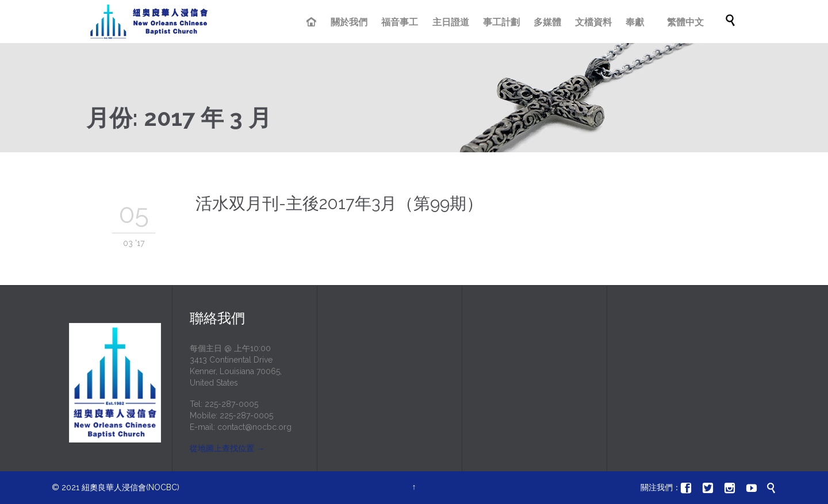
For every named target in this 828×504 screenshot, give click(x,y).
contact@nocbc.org (254, 427)
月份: (179, 118)
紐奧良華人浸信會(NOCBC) (131, 487)
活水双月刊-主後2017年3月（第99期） (339, 203)
